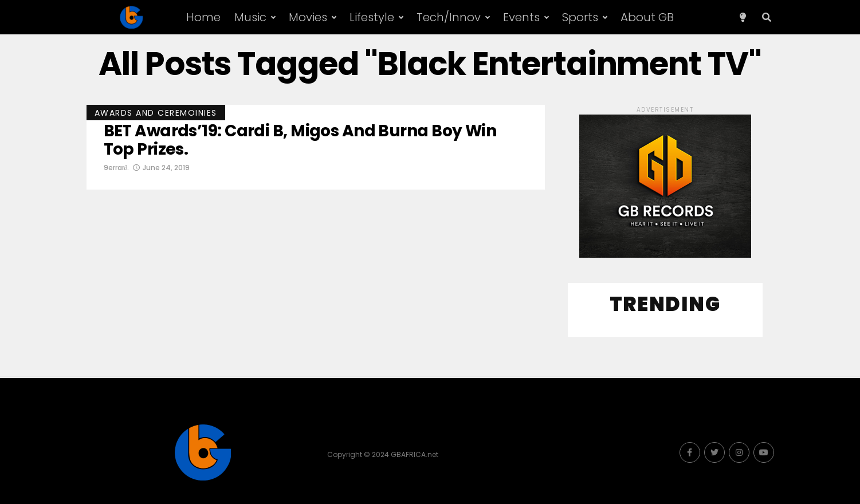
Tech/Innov (449, 17)
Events (521, 17)
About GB (647, 17)
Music (250, 17)
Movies (308, 17)
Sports (580, 17)
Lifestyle (372, 17)
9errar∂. (117, 168)
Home (203, 17)
